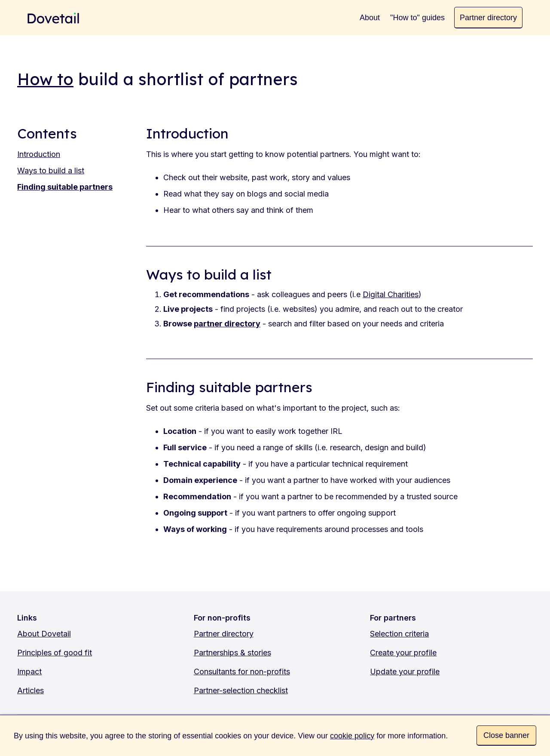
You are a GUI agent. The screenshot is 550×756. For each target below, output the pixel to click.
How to (45, 79)
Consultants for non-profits (242, 671)
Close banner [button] (506, 735)
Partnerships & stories (232, 653)
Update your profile (405, 671)
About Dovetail (44, 634)
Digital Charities (391, 294)
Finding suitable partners (65, 187)
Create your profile (403, 653)
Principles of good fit (55, 653)
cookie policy (352, 736)
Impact (29, 671)
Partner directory (224, 634)
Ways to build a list (51, 171)
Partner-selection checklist (241, 690)
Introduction (39, 154)
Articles (31, 690)
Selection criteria (399, 634)
